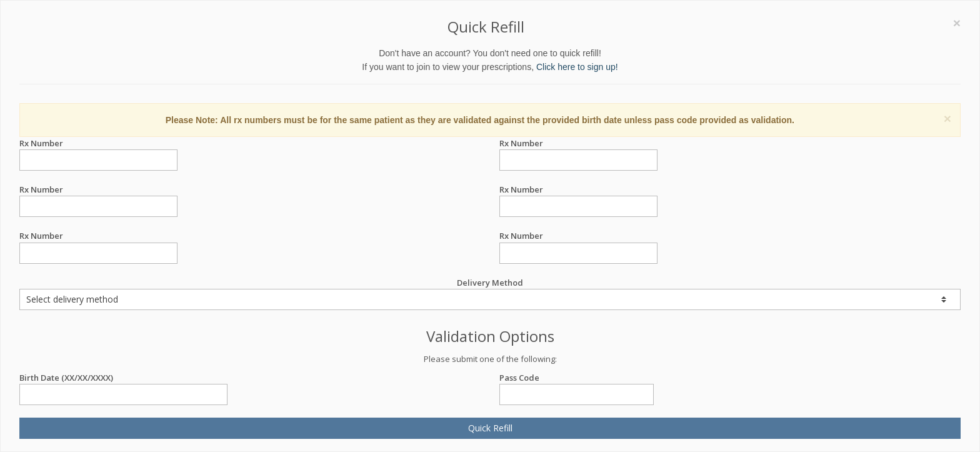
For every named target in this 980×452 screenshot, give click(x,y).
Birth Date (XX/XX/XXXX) (123, 378)
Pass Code (577, 378)
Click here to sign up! (577, 67)
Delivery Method (490, 294)
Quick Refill (490, 428)
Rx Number (98, 143)
